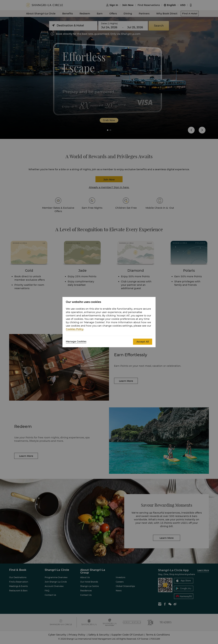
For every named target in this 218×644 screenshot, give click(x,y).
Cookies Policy (75, 329)
